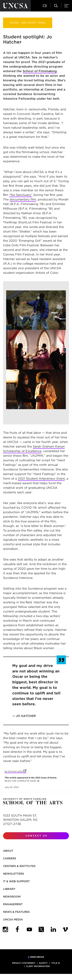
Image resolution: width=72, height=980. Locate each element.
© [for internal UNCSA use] (29, 957)
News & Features (16, 912)
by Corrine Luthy (15, 771)
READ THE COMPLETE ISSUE (20, 781)
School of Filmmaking (40, 71)
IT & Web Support (16, 881)
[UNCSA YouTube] (29, 929)
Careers (10, 858)
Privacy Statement (24, 963)
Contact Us (36, 836)
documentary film (23, 199)
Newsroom (12, 897)
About (8, 851)
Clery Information (38, 966)
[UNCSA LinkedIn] (53, 929)
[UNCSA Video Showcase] (65, 929)
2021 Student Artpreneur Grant (41, 479)
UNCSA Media (13, 919)
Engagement (13, 904)
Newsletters (14, 874)
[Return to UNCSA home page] (15, 6)
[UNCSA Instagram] (5, 929)
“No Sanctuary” (21, 195)
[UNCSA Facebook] (17, 929)
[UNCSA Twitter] (41, 929)
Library (9, 889)
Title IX (56, 963)
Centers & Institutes (19, 866)
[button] (45, 6)
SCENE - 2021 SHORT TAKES (28, 23)
